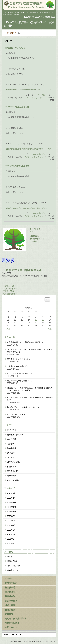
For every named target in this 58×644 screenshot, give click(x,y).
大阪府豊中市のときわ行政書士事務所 (29, 5)
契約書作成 (12, 448)
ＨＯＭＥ (9, 579)
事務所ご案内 (11, 583)
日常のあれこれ (13, 462)
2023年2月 (11, 521)
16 (43, 320)
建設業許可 (12, 453)
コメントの (14, 566)
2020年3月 (11, 539)
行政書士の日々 (40, 154)
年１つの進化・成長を (16, 414)
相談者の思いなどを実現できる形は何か (23, 407)
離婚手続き (10, 610)
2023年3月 (11, 516)
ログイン (11, 557)
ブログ (8, 41)
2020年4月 (11, 534)
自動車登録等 (11, 601)
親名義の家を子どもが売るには (20, 381)
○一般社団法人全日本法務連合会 (22, 270)
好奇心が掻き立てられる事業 (17, 166)
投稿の (12, 561)
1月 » (50, 329)
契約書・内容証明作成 (15, 618)
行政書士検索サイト (11, 294)
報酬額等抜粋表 (12, 623)
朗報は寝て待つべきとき (16, 48)
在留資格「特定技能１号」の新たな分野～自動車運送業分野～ (30, 399)
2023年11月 (12, 512)
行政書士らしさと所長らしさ (19, 359)
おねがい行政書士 (10, 289)
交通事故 (9, 614)
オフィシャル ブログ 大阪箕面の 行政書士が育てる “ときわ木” (37, 235)
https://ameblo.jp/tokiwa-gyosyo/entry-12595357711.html (29, 149)
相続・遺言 (12, 467)
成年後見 (11, 457)
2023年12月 (12, 507)
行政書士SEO (8, 291)
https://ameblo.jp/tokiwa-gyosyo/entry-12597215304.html (29, 90)
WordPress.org (13, 570)
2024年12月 (12, 503)
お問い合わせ (11, 627)
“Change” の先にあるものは (17, 107)
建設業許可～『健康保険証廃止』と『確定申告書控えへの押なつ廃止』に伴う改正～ (30, 389)
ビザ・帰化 (41, 95)
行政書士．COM (9, 286)
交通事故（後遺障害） (16, 435)
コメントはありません (34, 98)
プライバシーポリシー (12, 635)
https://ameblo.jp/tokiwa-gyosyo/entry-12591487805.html (29, 208)
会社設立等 (12, 439)
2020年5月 (11, 530)
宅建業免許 (10, 596)
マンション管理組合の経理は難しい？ (23, 373)
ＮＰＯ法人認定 (13, 480)
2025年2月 (11, 493)
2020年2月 (11, 544)
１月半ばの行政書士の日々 (18, 366)
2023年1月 (11, 525)
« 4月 (8, 329)
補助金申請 (12, 476)
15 (36, 320)
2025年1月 (11, 498)
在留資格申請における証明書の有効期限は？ (25, 342)
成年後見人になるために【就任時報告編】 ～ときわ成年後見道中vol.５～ (30, 351)
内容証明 (11, 444)
